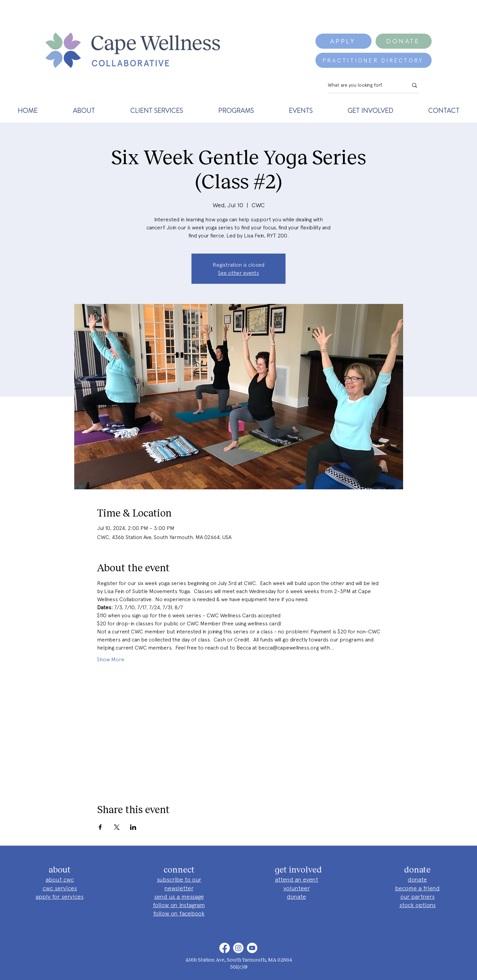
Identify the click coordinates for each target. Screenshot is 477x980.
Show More (111, 659)
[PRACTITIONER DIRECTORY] (374, 60)
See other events (238, 273)
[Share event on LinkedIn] (133, 827)
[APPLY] (343, 41)
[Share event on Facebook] (100, 827)
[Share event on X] (117, 827)
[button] (84, 110)
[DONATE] (404, 41)
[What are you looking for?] (363, 85)
